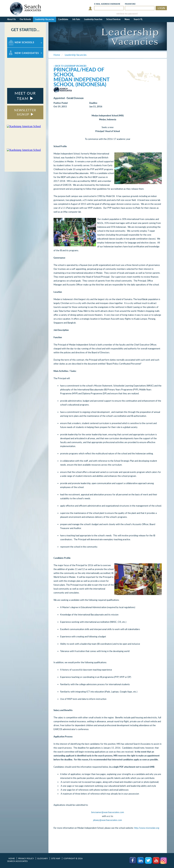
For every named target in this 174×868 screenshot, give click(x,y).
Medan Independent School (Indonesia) (81, 82)
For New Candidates (18, 49)
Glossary (42, 858)
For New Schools (16, 39)
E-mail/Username (107, 4)
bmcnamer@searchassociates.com (108, 812)
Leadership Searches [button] (93, 19)
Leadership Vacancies (45, 19)
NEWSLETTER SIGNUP (25, 112)
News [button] (127, 19)
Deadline (93, 103)
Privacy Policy (26, 858)
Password (130, 4)
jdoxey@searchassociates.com (108, 820)
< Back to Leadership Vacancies (70, 66)
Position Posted (61, 103)
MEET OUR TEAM (25, 96)
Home (12, 858)
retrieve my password (127, 14)
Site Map (56, 858)
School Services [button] (113, 19)
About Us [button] (11, 19)
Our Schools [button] (25, 19)
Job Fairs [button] (76, 19)
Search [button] (138, 19)
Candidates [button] (63, 19)
